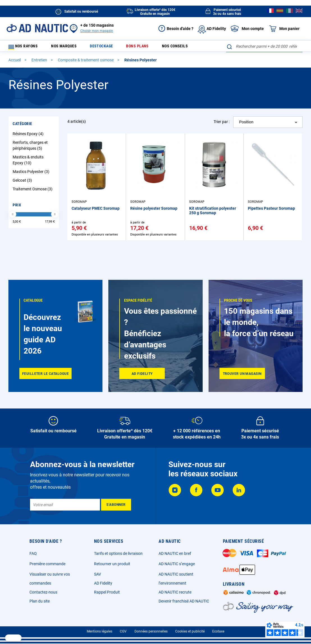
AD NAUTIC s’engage (177, 564)
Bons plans (137, 48)
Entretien (40, 63)
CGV (123, 631)
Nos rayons (26, 48)
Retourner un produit (112, 564)
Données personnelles (151, 631)
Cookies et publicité (190, 631)
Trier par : (222, 124)
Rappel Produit (107, 592)
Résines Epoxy (29, 136)
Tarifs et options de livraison (118, 553)
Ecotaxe (218, 631)
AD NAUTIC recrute (175, 592)
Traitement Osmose (33, 191)
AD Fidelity (103, 583)
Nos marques (69, 48)
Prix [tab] (17, 207)
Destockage (104, 48)
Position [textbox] (246, 124)
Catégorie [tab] (22, 126)
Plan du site (40, 601)
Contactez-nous (43, 592)
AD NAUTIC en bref (175, 553)
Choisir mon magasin (97, 31)
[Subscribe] (116, 505)
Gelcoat (23, 183)
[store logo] (37, 28)
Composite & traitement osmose (86, 63)
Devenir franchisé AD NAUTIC (184, 601)
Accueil (15, 63)
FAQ (33, 553)
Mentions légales (100, 631)
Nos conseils (172, 48)
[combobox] (264, 46)
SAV (98, 574)
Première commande (47, 564)
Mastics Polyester (32, 174)
